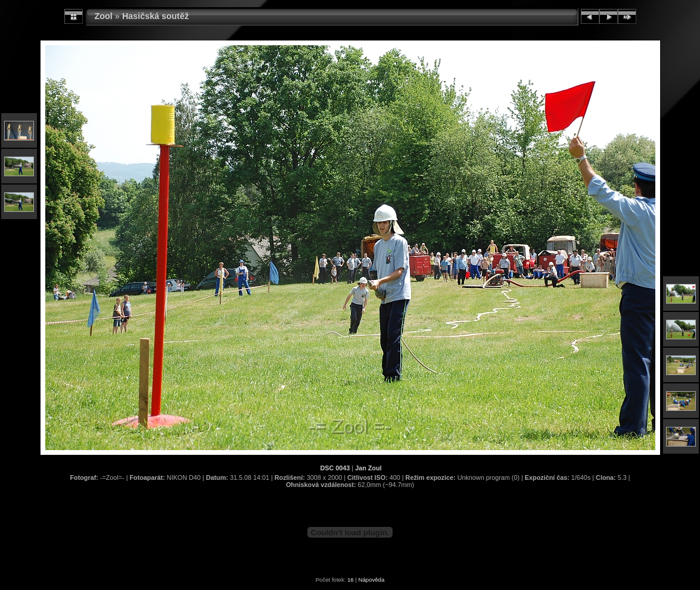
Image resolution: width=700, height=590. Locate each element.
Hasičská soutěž (155, 16)
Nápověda (372, 580)
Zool (104, 16)
